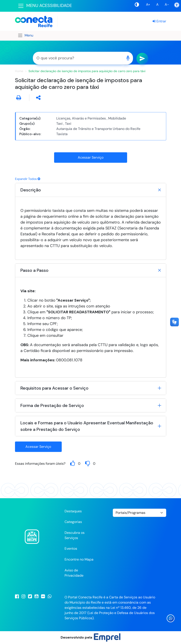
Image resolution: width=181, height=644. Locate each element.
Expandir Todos (28, 179)
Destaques (73, 511)
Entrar (159, 21)
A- (167, 4)
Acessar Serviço (91, 157)
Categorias (73, 522)
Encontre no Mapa (79, 559)
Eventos (71, 549)
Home (19, 71)
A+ (148, 4)
